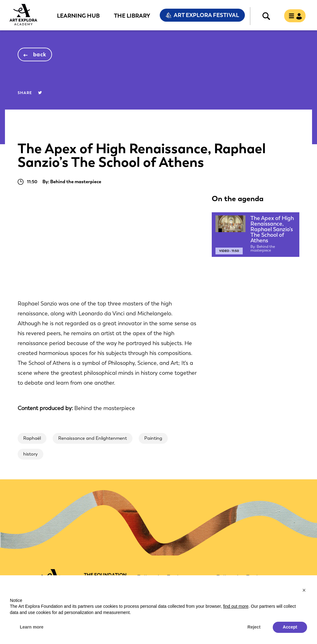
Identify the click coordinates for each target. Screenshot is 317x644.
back (40, 54)
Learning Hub (78, 15)
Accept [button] (290, 627)
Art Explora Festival (206, 15)
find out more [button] (236, 606)
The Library (132, 15)
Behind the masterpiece (105, 408)
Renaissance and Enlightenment (93, 438)
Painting (153, 438)
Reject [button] (254, 627)
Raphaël (32, 438)
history (30, 454)
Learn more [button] (32, 627)
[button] (304, 590)
